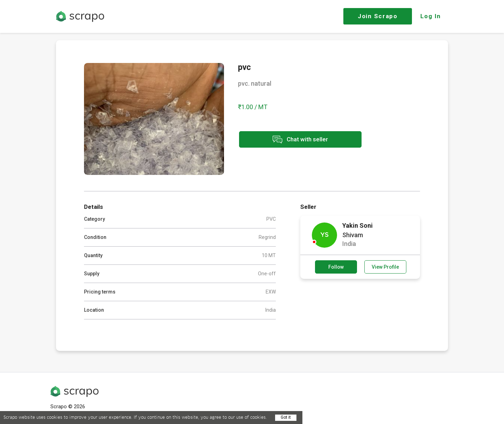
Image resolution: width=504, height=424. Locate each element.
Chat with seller (300, 139)
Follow (336, 267)
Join (378, 16)
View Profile (385, 267)
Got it (286, 417)
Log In (431, 16)
